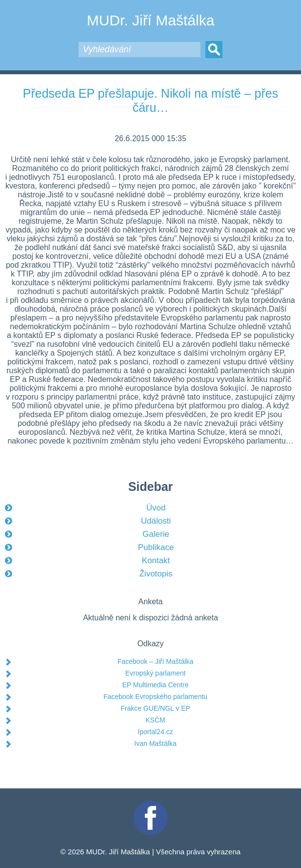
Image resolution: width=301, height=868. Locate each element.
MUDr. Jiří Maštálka (151, 20)
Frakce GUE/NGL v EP (155, 708)
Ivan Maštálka (155, 743)
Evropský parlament (156, 673)
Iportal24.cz (155, 732)
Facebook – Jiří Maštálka (156, 661)
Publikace (156, 547)
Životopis (156, 574)
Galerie (156, 534)
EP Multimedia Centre (156, 685)
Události (156, 521)
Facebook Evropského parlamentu (155, 697)
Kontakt (156, 561)
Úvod (156, 508)
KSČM (155, 720)
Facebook (151, 805)
